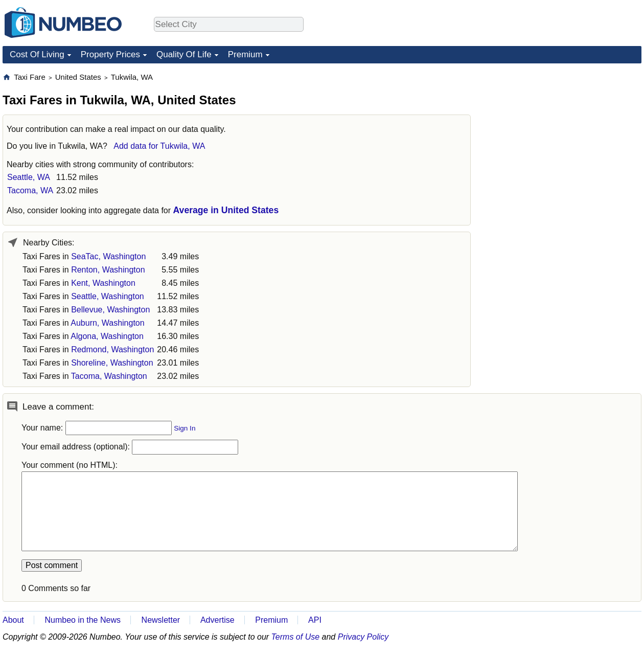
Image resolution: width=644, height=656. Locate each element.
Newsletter (161, 620)
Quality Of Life (184, 54)
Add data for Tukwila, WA (159, 146)
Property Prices (110, 54)
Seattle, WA (29, 177)
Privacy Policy (363, 637)
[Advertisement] (565, 136)
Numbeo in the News (83, 620)
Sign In (185, 428)
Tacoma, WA (30, 190)
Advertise (217, 620)
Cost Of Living (37, 54)
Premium (245, 54)
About (13, 620)
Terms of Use (296, 637)
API (315, 620)
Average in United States (226, 210)
